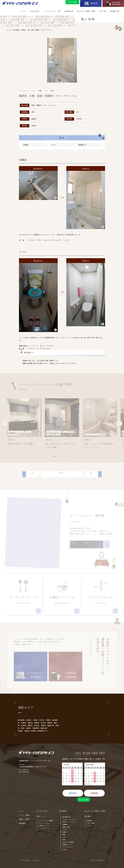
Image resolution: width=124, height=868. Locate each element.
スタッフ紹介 (91, 823)
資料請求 (22, 823)
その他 (64, 850)
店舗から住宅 (66, 827)
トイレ (53, 146)
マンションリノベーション (70, 820)
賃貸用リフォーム (67, 845)
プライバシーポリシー (25, 860)
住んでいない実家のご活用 (95, 811)
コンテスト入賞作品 (68, 842)
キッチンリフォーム (45, 823)
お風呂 (26, 146)
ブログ (89, 826)
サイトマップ (37, 860)
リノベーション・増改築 (46, 821)
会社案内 (90, 821)
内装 (64, 840)
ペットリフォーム (67, 847)
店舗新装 (65, 825)
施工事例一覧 (66, 817)
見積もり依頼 (24, 819)
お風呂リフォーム (44, 826)
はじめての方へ (42, 811)
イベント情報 (24, 815)
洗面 (64, 834)
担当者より (82, 146)
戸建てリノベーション (69, 822)
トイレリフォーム (44, 828)
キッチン (65, 829)
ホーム (22, 811)
